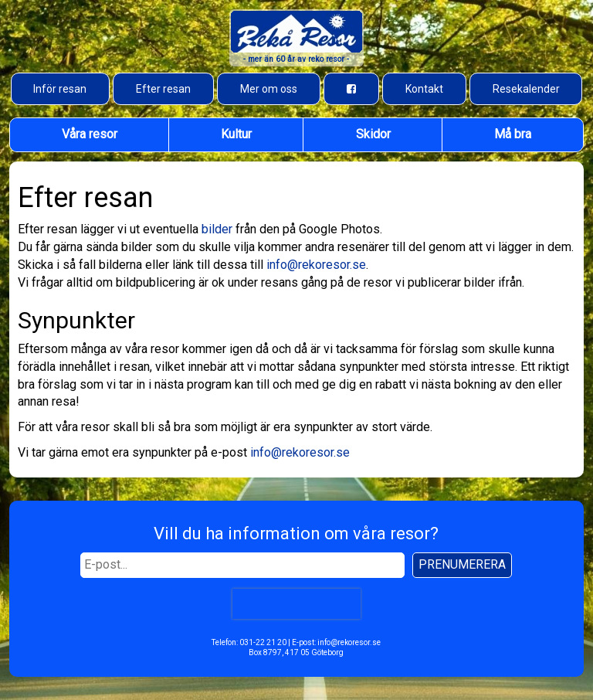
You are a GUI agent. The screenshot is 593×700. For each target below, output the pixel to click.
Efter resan (163, 89)
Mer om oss (269, 89)
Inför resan (60, 89)
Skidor (373, 134)
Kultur (236, 134)
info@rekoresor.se (316, 265)
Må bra (513, 134)
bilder (217, 229)
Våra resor (90, 134)
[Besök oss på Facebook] (351, 89)
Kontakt (424, 89)
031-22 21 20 (263, 642)
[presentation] (296, 604)
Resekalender (526, 89)
